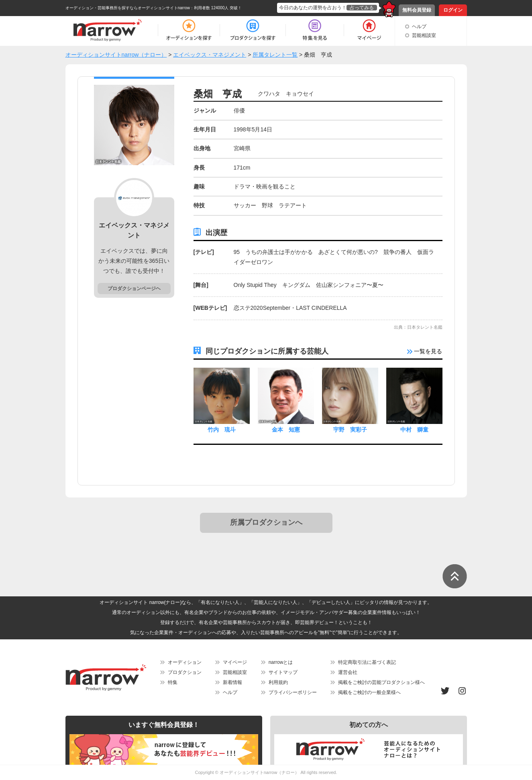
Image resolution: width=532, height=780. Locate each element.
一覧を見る (425, 351)
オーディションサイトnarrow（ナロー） (260, 772)
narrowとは (281, 662)
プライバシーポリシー (293, 692)
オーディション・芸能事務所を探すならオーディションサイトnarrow (128, 8)
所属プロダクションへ (266, 522)
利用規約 (278, 682)
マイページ (235, 662)
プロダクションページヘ (134, 289)
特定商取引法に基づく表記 (367, 662)
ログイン (453, 10)
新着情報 (232, 682)
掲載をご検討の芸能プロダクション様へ (381, 682)
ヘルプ (419, 27)
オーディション (185, 662)
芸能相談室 (424, 35)
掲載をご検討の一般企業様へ (369, 692)
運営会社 (348, 672)
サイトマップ (283, 672)
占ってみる (362, 8)
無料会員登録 (417, 10)
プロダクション (185, 672)
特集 (173, 682)
